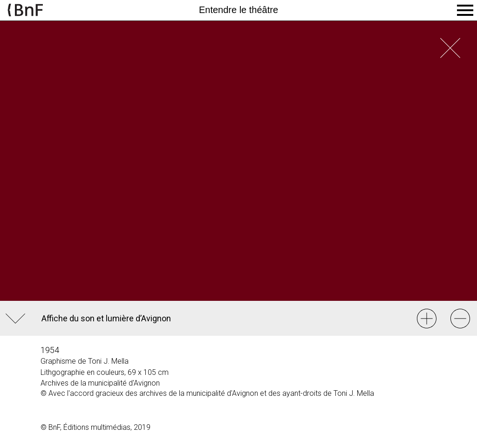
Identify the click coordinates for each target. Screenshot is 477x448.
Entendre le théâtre (238, 10)
